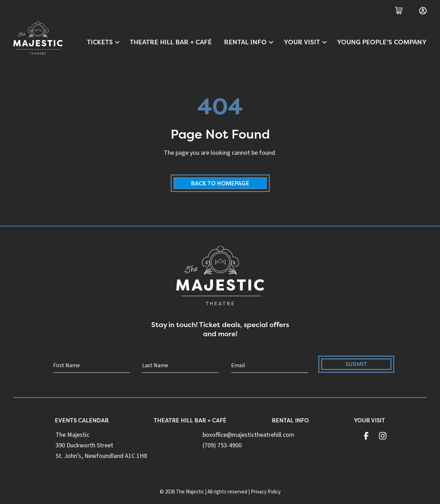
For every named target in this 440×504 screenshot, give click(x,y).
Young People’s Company (382, 42)
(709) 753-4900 (222, 445)
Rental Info (249, 42)
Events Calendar (82, 420)
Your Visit (306, 42)
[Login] (423, 11)
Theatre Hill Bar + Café (171, 42)
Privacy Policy (266, 492)
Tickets (104, 42)
